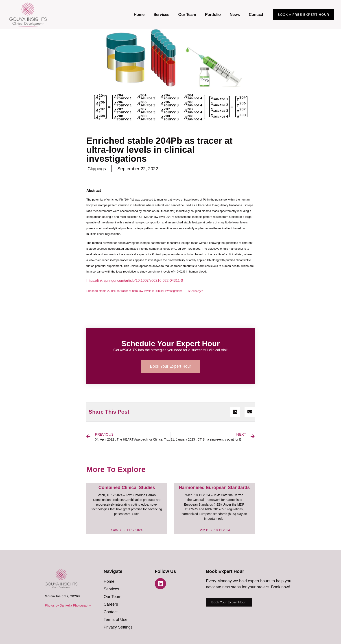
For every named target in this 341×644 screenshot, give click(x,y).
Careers (111, 604)
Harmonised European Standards (214, 487)
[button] (235, 412)
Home (139, 15)
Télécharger (195, 291)
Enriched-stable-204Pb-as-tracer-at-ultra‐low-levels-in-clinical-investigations (134, 291)
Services (161, 15)
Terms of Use (116, 620)
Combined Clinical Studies (127, 487)
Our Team (187, 15)
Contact (256, 15)
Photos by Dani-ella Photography (68, 605)
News (235, 15)
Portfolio (213, 15)
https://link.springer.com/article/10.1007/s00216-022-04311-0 (135, 281)
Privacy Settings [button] (118, 627)
